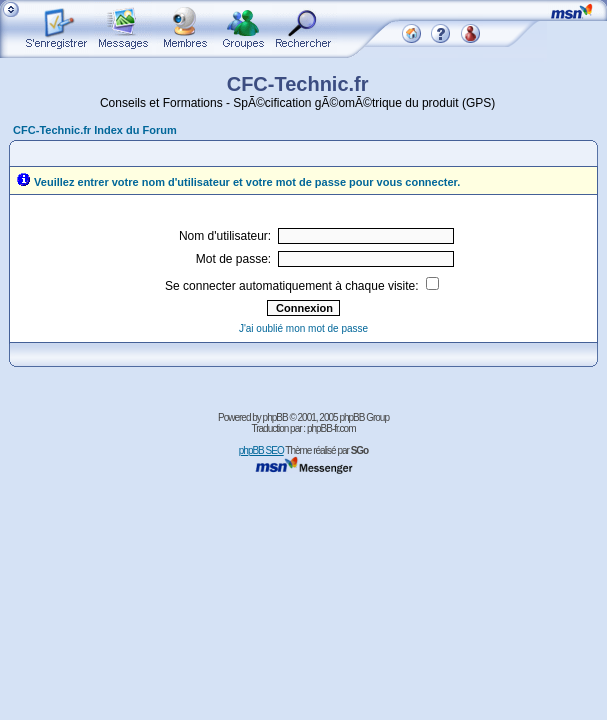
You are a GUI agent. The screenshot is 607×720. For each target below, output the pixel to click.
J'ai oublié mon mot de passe (303, 328)
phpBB (275, 417)
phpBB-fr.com (331, 428)
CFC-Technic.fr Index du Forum (95, 130)
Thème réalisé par (326, 450)
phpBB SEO (261, 450)
